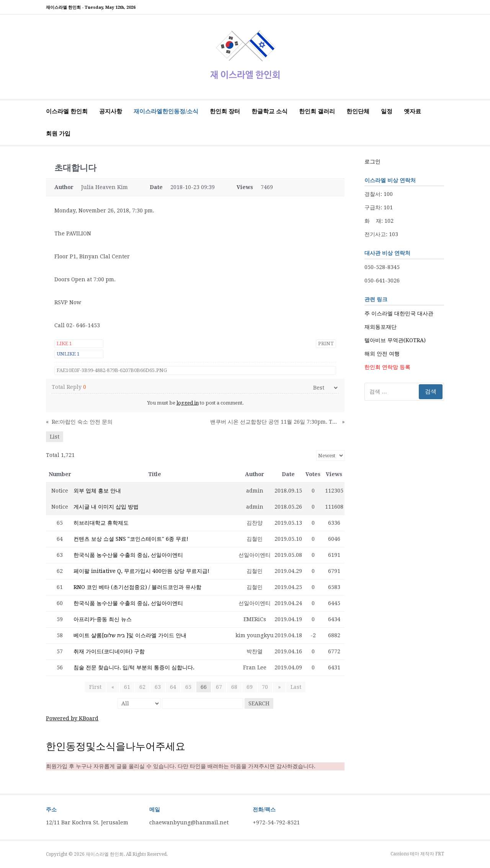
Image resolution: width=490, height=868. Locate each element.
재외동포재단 (381, 327)
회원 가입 (58, 134)
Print (326, 343)
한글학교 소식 (269, 111)
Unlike (68, 354)
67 (219, 687)
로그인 (372, 162)
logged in (188, 403)
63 (158, 687)
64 (173, 687)
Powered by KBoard (72, 718)
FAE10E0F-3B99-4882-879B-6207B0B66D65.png (112, 370)
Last (294, 687)
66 (204, 687)
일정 (387, 111)
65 (188, 687)
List (55, 437)
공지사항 (111, 111)
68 (234, 687)
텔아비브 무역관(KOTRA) (395, 340)
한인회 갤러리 (317, 111)
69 (250, 687)
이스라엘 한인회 (67, 111)
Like (64, 343)
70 (265, 687)
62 (142, 687)
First (97, 687)
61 (127, 687)
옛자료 (412, 111)
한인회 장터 (225, 111)
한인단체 (358, 111)
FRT (440, 854)
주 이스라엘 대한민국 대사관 (399, 313)
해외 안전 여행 (382, 354)
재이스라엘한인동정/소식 (166, 111)
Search (259, 703)
